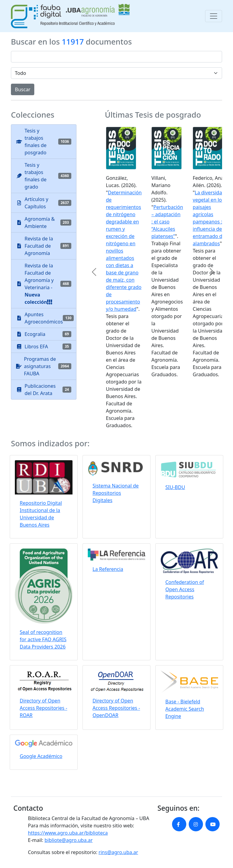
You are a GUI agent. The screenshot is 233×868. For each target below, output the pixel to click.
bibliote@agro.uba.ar (69, 840)
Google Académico (41, 756)
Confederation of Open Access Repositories (185, 589)
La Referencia (108, 569)
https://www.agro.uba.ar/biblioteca (68, 833)
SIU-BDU (175, 487)
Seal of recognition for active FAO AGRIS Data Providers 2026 (43, 639)
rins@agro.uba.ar (118, 852)
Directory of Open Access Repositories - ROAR (44, 708)
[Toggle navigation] (214, 16)
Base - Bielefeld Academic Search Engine (185, 709)
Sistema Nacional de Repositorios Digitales (116, 493)
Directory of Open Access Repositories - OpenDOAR (116, 708)
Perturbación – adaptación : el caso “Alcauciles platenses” (167, 222)
